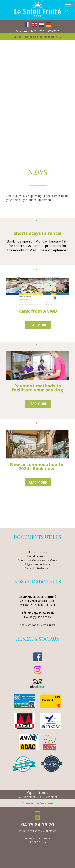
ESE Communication (45, 831)
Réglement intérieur (37, 564)
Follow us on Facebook (37, 803)
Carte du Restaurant (38, 568)
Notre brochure (38, 552)
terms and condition (37, 838)
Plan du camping (37, 556)
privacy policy (37, 842)
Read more (38, 325)
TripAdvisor (37, 683)
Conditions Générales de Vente (37, 560)
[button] (68, 9)
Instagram (38, 670)
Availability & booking (37, 37)
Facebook (38, 657)
